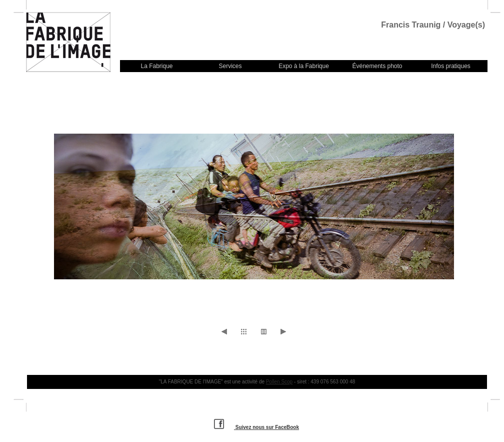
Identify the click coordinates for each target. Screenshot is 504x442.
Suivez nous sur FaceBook (256, 427)
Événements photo (377, 66)
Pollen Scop (279, 382)
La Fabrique (156, 66)
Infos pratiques (451, 66)
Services (230, 66)
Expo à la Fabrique (304, 66)
